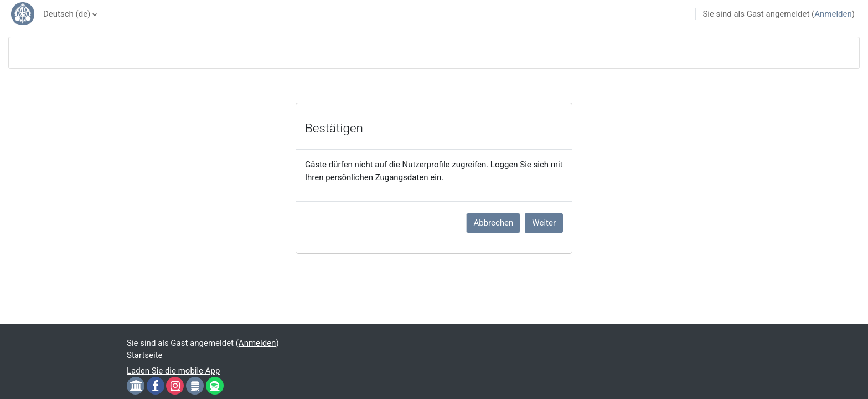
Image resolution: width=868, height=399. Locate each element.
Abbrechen (493, 223)
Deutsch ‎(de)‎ (67, 14)
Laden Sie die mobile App (173, 371)
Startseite (145, 355)
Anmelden (833, 14)
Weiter (544, 223)
